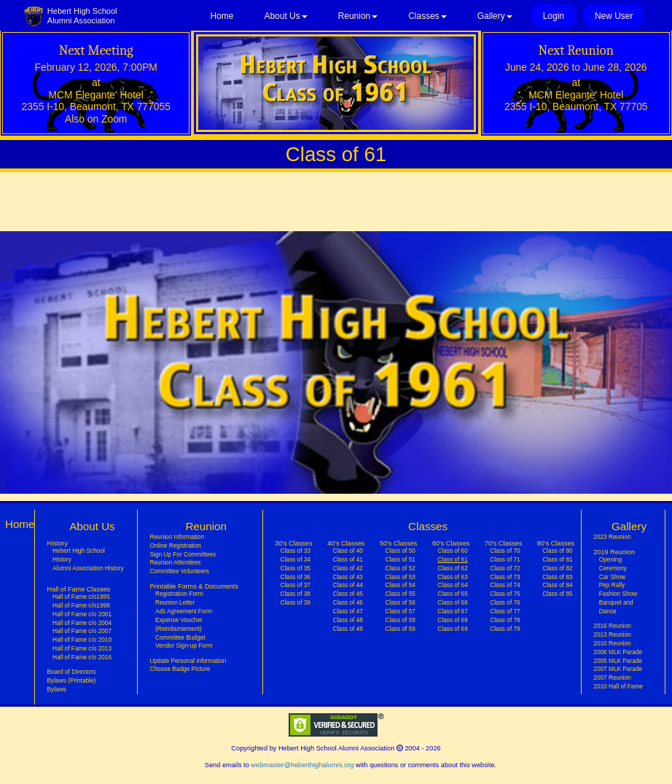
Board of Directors (72, 672)
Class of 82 (557, 568)
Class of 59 (400, 629)
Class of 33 (296, 551)
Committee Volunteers (179, 571)
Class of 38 (296, 594)
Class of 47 (347, 611)
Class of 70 (505, 551)
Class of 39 (296, 602)
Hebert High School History (79, 555)
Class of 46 (347, 602)
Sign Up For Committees (183, 554)
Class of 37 (296, 585)
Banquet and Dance (616, 607)
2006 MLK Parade (618, 652)
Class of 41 (347, 559)
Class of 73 (505, 577)
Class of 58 (400, 620)
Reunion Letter (175, 602)
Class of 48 (347, 620)
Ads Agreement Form (184, 611)
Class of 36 (296, 577)
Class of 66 (452, 602)
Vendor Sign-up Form (184, 645)
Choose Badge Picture (180, 669)
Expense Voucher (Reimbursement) (179, 624)
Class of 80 (557, 551)
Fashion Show (618, 594)
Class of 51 (400, 559)
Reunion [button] (358, 16)
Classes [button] (427, 16)
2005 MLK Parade (618, 661)
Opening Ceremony (613, 564)
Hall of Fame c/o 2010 (82, 640)
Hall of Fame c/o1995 (81, 597)
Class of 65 (452, 594)
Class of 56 (400, 602)
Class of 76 (505, 602)
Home (222, 16)
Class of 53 (400, 577)
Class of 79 (505, 629)
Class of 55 (400, 594)
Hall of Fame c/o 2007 (82, 631)
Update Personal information (188, 661)
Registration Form (179, 594)
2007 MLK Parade (618, 669)
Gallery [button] (495, 16)
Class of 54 (400, 585)
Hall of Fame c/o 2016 (82, 657)
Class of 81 (557, 559)
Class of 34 (296, 559)
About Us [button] (285, 16)
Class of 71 (505, 559)
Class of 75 (505, 594)
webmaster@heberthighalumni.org (302, 765)
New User (614, 16)
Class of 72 (505, 568)
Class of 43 (347, 577)
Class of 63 (452, 577)
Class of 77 (505, 611)
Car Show (612, 577)
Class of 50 (400, 551)
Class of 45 (347, 594)
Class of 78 (505, 620)
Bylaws (57, 689)
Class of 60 (452, 551)
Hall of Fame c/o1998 (81, 605)
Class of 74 (505, 585)
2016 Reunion (612, 626)
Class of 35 (296, 568)
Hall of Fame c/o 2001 (82, 614)
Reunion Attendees (175, 562)
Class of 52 (400, 568)
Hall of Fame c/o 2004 (82, 623)
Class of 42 (347, 568)
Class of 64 (452, 585)
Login (554, 16)
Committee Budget (180, 637)
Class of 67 (452, 611)
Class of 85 (557, 594)
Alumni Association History (88, 568)
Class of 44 (347, 585)
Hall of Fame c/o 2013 (82, 648)
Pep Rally (612, 585)
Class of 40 (347, 551)
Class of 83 (557, 577)
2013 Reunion (612, 634)
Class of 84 (557, 585)
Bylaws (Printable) (72, 680)
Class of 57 (400, 611)
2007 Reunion (612, 678)
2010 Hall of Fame (618, 686)
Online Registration (175, 546)
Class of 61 (452, 559)
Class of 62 (452, 568)
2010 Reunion (612, 643)
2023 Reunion (612, 537)
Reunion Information (177, 537)
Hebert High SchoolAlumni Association (82, 16)
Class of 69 (452, 629)
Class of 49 (347, 629)
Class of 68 (452, 620)
